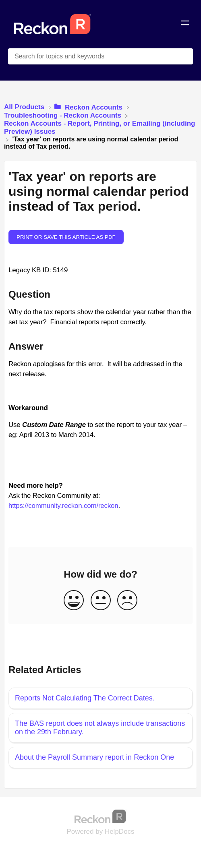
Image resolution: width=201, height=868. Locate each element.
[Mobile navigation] (185, 24)
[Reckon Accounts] (89, 107)
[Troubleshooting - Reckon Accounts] (64, 115)
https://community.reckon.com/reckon (63, 506)
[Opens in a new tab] (101, 816)
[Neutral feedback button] (101, 601)
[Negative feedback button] (127, 601)
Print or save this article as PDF (66, 237)
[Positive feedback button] (74, 601)
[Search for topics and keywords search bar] (100, 56)
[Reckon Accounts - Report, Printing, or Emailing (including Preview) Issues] (100, 127)
